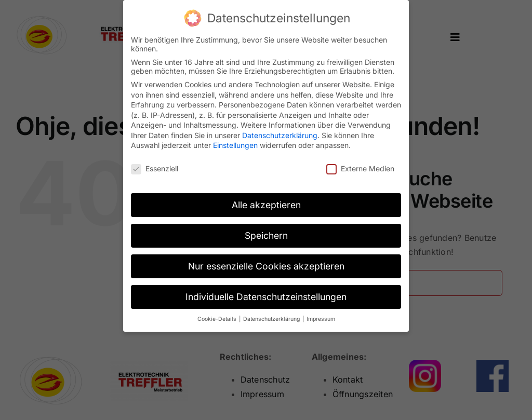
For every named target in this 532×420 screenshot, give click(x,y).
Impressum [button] (321, 315)
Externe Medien (360, 165)
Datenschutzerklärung (280, 132)
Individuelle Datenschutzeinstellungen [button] (266, 293)
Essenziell (155, 165)
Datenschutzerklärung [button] (272, 315)
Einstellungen (235, 142)
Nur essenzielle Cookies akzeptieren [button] (266, 262)
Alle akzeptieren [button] (266, 201)
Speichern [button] (266, 232)
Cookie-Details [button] (218, 315)
